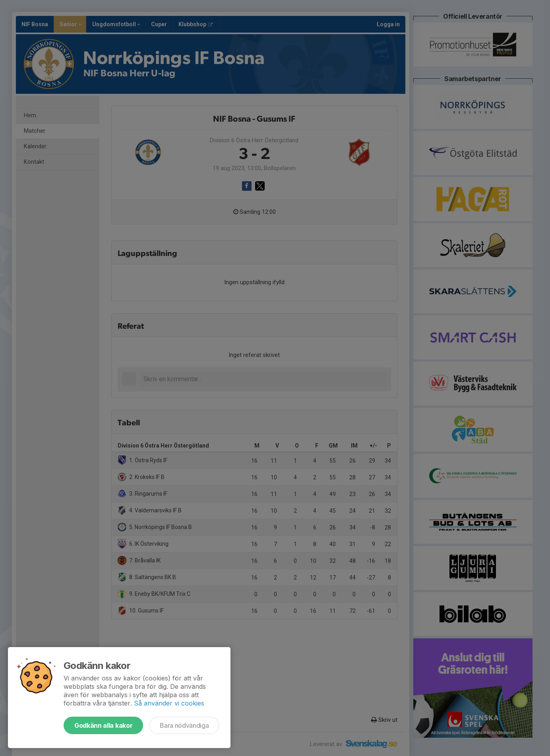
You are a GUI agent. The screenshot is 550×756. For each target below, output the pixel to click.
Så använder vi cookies (169, 703)
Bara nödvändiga (184, 725)
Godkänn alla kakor (103, 725)
